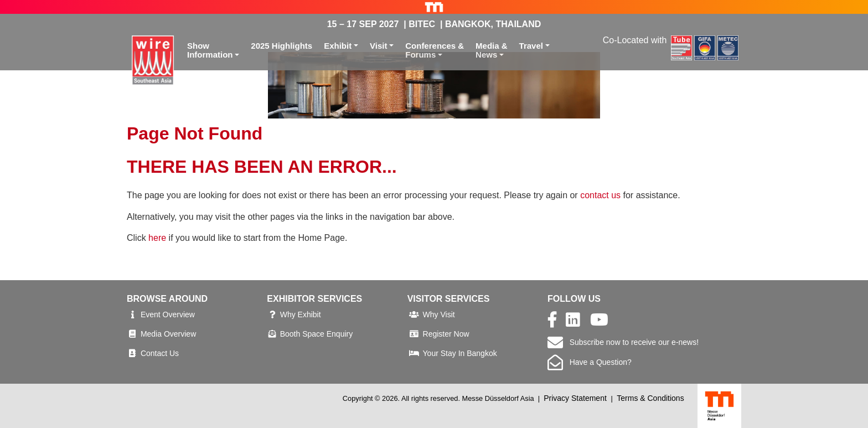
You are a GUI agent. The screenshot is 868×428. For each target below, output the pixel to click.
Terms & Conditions (650, 398)
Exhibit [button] (338, 46)
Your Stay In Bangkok (460, 353)
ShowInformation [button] (210, 50)
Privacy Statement (575, 398)
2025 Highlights (281, 46)
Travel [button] (531, 46)
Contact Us (160, 353)
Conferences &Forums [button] (435, 50)
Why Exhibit (301, 314)
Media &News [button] (492, 50)
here (157, 238)
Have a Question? (590, 362)
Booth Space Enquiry (317, 334)
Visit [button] (378, 46)
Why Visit (439, 314)
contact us (600, 195)
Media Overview (168, 334)
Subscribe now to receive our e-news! (623, 342)
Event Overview (168, 314)
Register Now (446, 334)
